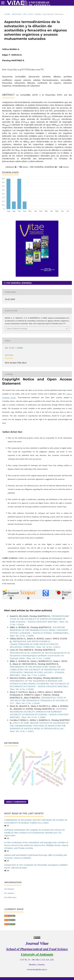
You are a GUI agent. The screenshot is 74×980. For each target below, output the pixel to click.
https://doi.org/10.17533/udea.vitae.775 (25, 70)
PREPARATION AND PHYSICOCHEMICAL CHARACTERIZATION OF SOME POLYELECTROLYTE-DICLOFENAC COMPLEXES (34, 644)
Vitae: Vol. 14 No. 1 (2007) (22, 731)
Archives (17, 14)
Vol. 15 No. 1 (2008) (32, 14)
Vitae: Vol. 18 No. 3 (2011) (48, 647)
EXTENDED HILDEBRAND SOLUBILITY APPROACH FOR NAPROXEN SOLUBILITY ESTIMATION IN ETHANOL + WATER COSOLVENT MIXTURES (39, 713)
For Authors (9, 893)
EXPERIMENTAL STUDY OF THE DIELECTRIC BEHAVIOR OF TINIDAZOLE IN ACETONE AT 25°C (39, 700)
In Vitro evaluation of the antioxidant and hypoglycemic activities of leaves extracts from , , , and (36, 845)
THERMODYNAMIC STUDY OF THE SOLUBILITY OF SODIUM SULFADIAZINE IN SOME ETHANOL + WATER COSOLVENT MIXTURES (40, 619)
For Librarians (10, 897)
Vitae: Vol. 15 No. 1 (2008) (38, 658)
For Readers (9, 889)
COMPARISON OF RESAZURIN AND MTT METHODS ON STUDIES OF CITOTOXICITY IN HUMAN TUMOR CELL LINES (36, 821)
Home (7, 14)
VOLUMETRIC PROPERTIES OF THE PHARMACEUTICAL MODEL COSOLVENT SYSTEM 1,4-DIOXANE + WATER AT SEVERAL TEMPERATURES (39, 630)
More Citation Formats (17, 328)
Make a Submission (16, 802)
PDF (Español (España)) (19, 283)
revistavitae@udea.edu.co (37, 970)
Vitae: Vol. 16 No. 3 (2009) (22, 636)
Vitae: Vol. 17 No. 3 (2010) (34, 675)
